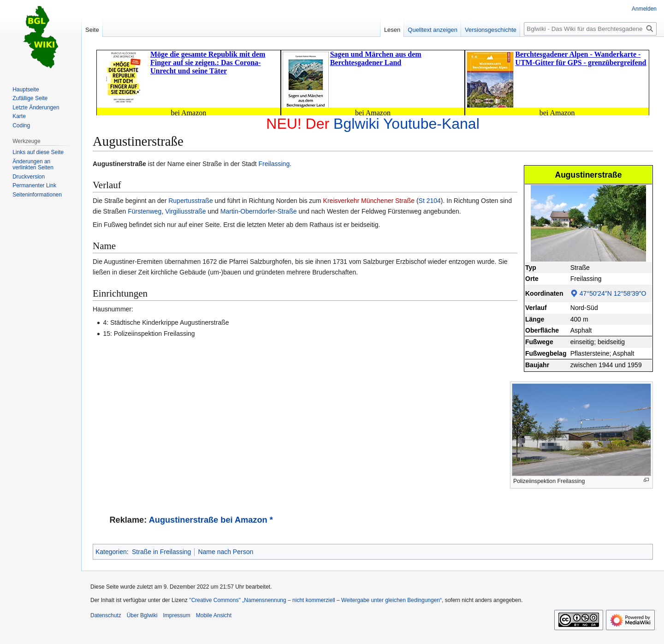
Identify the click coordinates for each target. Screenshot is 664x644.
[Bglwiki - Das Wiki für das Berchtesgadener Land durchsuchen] (590, 29)
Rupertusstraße (190, 201)
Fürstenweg (145, 211)
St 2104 (430, 201)
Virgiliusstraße (185, 211)
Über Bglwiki (142, 615)
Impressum (176, 615)
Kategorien (111, 552)
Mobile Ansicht (214, 615)
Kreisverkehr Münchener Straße (369, 201)
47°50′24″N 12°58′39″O (613, 293)
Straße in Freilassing (161, 552)
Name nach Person (225, 552)
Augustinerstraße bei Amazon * (211, 520)
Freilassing (274, 164)
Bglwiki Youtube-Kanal (406, 124)
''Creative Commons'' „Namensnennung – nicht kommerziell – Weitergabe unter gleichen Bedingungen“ (315, 600)
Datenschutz (106, 615)
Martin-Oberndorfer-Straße (259, 211)
